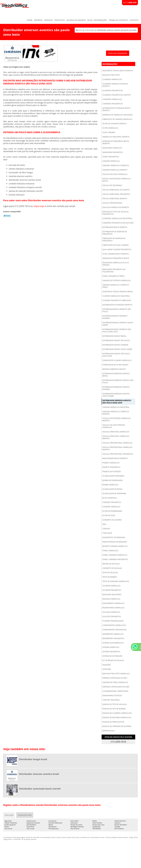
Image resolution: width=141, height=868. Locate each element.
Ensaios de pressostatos (113, 722)
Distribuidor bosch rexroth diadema (115, 317)
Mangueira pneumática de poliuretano (114, 271)
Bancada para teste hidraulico (116, 674)
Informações (100, 20)
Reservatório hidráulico (114, 608)
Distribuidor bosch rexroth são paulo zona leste (117, 331)
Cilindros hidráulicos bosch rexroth (115, 85)
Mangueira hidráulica (112, 148)
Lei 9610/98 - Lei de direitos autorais (25, 839)
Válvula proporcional (113, 203)
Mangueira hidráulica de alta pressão (116, 264)
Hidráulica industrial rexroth (116, 137)
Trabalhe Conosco (118, 20)
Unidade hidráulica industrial (116, 407)
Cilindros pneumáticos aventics (117, 95)
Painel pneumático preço (114, 276)
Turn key (106, 529)
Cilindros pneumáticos (113, 91)
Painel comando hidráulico (115, 555)
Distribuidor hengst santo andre (117, 349)
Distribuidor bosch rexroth (115, 227)
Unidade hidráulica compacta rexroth (116, 413)
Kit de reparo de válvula (113, 660)
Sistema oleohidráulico (113, 643)
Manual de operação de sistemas (117, 726)
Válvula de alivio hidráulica (115, 174)
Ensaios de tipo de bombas (114, 709)
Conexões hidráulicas (112, 99)
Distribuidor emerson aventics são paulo (118, 381)
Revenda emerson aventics (114, 369)
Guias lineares (109, 132)
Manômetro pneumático (113, 638)
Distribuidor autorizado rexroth (117, 305)
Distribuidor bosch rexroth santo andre (118, 324)
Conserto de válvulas (112, 568)
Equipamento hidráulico (114, 603)
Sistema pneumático (111, 652)
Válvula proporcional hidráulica (117, 443)
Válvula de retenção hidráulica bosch (117, 180)
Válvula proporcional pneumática (118, 454)
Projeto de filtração (112, 472)
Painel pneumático (111, 157)
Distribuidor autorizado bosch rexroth (116, 109)
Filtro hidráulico (110, 128)
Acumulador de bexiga (113, 489)
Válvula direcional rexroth (115, 199)
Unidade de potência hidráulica (117, 280)
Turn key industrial (111, 700)
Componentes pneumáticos (115, 630)
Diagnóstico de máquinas (114, 537)
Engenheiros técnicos (112, 696)
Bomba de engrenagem (113, 480)
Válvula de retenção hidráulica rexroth (117, 419)
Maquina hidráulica (111, 599)
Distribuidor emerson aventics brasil (116, 375)
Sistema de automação (113, 656)
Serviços (48, 20)
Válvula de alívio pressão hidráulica (114, 426)
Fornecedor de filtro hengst (116, 365)
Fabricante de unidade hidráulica (117, 119)
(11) (130, 3)
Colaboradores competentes (115, 691)
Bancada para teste (111, 75)
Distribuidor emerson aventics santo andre (116, 395)
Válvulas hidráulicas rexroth (116, 207)
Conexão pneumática (112, 502)
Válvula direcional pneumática (116, 194)
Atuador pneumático (112, 590)
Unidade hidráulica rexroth (115, 170)
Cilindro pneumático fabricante (117, 300)
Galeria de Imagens (76, 20)
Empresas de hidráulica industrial (118, 115)
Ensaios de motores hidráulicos (117, 718)
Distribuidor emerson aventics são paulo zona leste (117, 402)
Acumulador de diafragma (114, 494)
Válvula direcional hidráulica (116, 432)
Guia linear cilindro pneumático (117, 249)
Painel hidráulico (110, 551)
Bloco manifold (110, 498)
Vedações (107, 665)
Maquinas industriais (112, 595)
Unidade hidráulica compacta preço (116, 286)
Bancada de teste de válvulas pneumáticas (116, 213)
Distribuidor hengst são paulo (116, 340)
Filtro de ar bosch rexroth (115, 124)
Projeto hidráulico (111, 463)
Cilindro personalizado (113, 621)
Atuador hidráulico (111, 586)
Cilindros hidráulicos (112, 79)
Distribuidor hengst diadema (115, 345)
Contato (134, 20)
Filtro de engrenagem (112, 511)
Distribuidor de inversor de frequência (115, 233)
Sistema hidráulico (111, 647)
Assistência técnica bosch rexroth (118, 71)
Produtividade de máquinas (115, 542)
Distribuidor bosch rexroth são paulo (117, 310)
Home (30, 20)
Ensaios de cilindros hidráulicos (117, 713)
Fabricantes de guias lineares (116, 245)
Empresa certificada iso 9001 (115, 678)
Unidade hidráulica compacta (116, 165)
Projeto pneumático (111, 467)
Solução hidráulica (111, 612)
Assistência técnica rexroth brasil (118, 292)
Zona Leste (9, 815)
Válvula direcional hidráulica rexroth (116, 437)
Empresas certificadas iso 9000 (116, 687)
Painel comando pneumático (115, 559)
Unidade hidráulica (111, 161)
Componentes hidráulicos (114, 625)
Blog (90, 20)
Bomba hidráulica (111, 485)
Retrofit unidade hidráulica (115, 546)
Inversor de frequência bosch (116, 258)
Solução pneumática (112, 616)
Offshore (107, 669)
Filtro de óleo (109, 515)
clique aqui (39, 206)
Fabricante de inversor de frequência (114, 240)
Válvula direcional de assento (116, 190)
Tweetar (7, 216)
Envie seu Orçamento (118, 53)
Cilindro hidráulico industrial (116, 296)
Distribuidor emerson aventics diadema (116, 388)
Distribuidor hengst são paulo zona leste (116, 355)
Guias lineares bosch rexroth (116, 254)
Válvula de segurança (112, 185)
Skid (104, 524)
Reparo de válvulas (111, 564)
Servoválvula (109, 731)
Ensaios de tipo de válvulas (115, 704)
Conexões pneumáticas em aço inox (118, 223)
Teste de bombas (110, 577)
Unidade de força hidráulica (115, 682)
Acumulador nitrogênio (113, 476)
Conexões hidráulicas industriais (117, 218)
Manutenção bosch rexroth (115, 458)
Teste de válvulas (110, 573)
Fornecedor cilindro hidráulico (117, 360)
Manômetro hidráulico (113, 634)
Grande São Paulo (25, 815)
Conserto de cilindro (112, 520)
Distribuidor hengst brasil (114, 336)
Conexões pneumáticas (113, 104)
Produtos (60, 20)
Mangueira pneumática (113, 152)
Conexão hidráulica (111, 507)
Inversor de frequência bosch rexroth (116, 142)
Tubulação (107, 533)
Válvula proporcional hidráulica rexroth (117, 448)
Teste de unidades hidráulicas (116, 581)
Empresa (38, 20)
